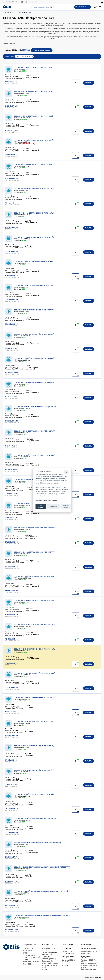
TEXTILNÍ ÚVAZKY (29, 955)
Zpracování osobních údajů (49, 966)
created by (93, 977)
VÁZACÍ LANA (27, 951)
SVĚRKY (25, 960)
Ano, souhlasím (41, 506)
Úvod (5, 13)
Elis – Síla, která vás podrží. (49, 949)
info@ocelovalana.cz (31, 2)
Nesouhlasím (53, 506)
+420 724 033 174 (91, 965)
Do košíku (89, 83)
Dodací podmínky (48, 961)
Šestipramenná (23, 13)
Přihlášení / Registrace (83, 7)
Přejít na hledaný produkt (42, 50)
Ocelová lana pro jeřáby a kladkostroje (50, 953)
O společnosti (47, 957)
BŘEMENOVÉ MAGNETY (31, 962)
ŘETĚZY (25, 953)
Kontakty (45, 969)
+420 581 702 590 (11, 2)
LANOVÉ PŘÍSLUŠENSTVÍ (31, 957)
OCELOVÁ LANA (12, 13)
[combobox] (42, 7)
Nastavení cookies (66, 506)
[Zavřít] (66, 472)
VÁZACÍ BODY (27, 964)
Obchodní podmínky (49, 959)
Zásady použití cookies (50, 963)
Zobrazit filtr (14, 43)
